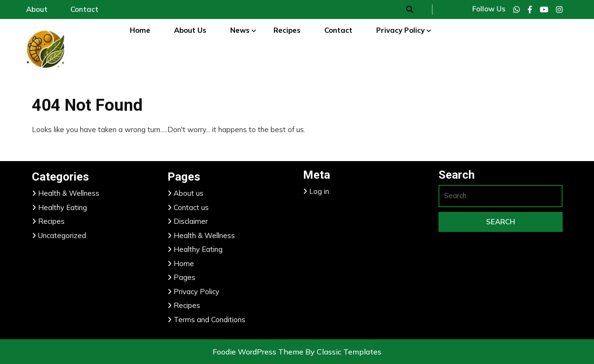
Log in (319, 191)
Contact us (191, 207)
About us (189, 193)
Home (140, 30)
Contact (338, 30)
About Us (190, 30)
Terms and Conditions (209, 320)
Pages (185, 277)
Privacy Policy (400, 30)
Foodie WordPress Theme (259, 352)
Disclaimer (191, 221)
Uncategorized (62, 235)
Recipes (287, 30)
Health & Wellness (69, 193)
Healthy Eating (63, 207)
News (240, 30)
